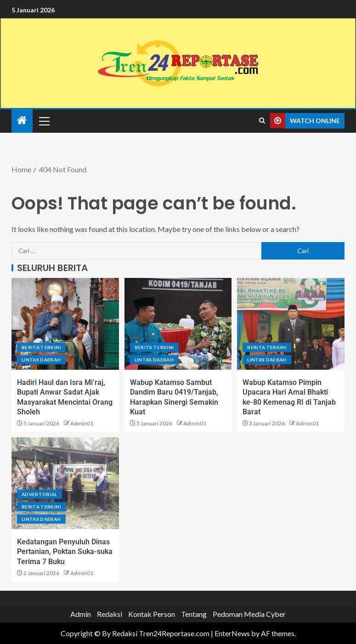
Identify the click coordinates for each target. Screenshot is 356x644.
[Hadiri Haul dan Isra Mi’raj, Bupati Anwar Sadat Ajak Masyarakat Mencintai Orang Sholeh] (65, 324)
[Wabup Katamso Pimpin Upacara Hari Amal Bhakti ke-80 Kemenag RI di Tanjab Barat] (291, 324)
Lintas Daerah (41, 360)
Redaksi (110, 614)
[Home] (22, 121)
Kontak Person (152, 614)
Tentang (194, 614)
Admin (81, 614)
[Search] (262, 121)
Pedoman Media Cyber (249, 614)
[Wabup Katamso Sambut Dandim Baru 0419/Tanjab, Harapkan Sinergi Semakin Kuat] (178, 324)
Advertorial (40, 494)
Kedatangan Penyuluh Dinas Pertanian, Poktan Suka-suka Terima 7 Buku (65, 552)
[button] (44, 121)
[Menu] (44, 121)
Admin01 (82, 423)
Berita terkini (41, 347)
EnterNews (232, 633)
